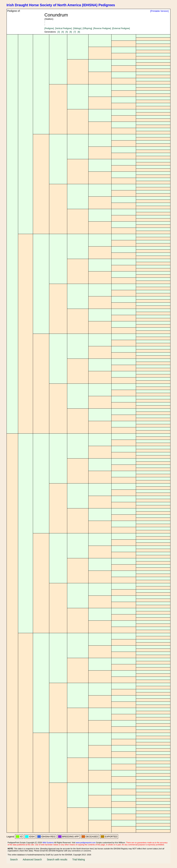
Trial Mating (79, 860)
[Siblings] (77, 28)
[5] (67, 32)
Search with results (57, 860)
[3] (59, 32)
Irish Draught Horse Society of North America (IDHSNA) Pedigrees (61, 5)
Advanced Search (32, 860)
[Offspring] (87, 28)
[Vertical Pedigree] (63, 28)
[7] (75, 32)
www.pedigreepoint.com (86, 843)
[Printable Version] (159, 11)
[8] (79, 32)
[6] (71, 32)
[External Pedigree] (121, 28)
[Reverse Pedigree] (102, 28)
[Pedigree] (49, 28)
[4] (63, 32)
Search (14, 860)
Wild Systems (48, 843)
